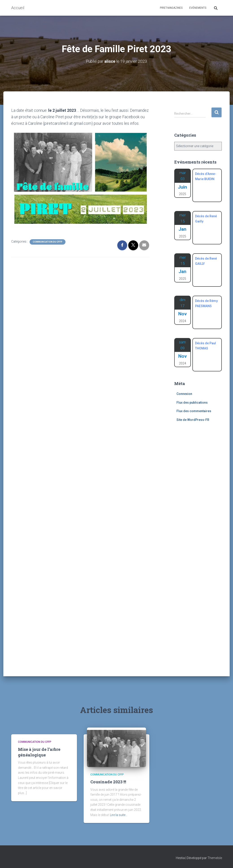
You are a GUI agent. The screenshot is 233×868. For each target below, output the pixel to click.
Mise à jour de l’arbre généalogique (39, 752)
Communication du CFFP (48, 242)
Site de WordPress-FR (193, 420)
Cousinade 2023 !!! (108, 782)
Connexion (184, 394)
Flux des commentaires (194, 411)
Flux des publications (192, 403)
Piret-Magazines (171, 8)
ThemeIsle (215, 858)
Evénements (198, 8)
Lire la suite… (119, 815)
